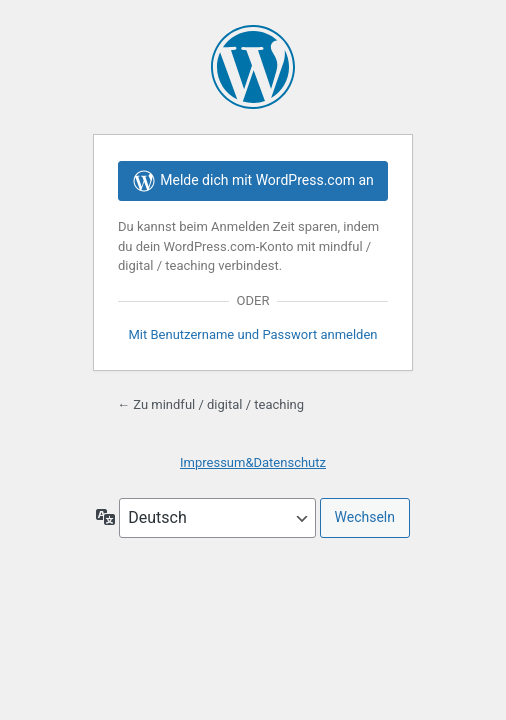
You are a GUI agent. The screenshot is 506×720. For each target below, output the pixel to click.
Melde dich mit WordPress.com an (253, 181)
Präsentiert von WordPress (253, 67)
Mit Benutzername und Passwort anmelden (252, 334)
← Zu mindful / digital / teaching (210, 404)
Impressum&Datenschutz (253, 462)
